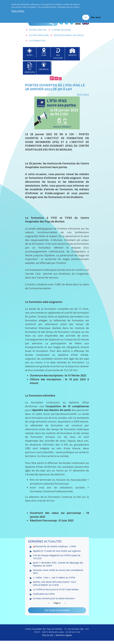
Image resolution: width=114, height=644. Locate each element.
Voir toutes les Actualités (57, 614)
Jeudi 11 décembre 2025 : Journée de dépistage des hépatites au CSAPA (58, 567)
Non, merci (96, 17)
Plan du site (48, 639)
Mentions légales (64, 639)
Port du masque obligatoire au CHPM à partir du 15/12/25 (57, 559)
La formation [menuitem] (37, 43)
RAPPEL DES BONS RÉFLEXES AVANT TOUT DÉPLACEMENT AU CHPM (55, 587)
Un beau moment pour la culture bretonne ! (55, 602)
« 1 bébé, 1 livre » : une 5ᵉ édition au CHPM (54, 581)
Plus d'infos (18, 11)
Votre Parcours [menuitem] (39, 38)
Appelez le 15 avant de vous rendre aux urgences (57, 553)
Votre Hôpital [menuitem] (38, 32)
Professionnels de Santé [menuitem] (69, 38)
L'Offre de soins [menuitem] (61, 32)
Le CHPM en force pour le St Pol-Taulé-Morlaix (56, 593)
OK (86, 17)
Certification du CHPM (44, 597)
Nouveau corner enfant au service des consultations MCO (59, 574)
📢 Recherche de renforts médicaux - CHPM (55, 549)
